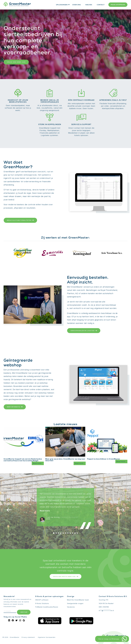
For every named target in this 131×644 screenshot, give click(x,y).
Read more (45, 511)
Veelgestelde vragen (75, 603)
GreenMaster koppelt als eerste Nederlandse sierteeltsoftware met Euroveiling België (23, 460)
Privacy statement (28, 637)
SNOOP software (42, 600)
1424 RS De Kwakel (106, 603)
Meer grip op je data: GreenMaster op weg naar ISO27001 (65, 460)
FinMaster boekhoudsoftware (47, 607)
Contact (101, 5)
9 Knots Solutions (42, 603)
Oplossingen (62, 5)
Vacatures (71, 607)
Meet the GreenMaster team (78, 600)
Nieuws (89, 5)
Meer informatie (15, 407)
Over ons (77, 5)
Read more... (38, 463)
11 (77, 533)
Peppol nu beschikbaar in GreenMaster (104, 459)
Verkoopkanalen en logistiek (84, 331)
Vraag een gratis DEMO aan (66, 576)
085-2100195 (104, 607)
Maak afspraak (118, 5)
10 (75, 533)
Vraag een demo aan (16, 62)
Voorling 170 (104, 600)
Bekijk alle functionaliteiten (20, 220)
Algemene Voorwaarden (47, 637)
